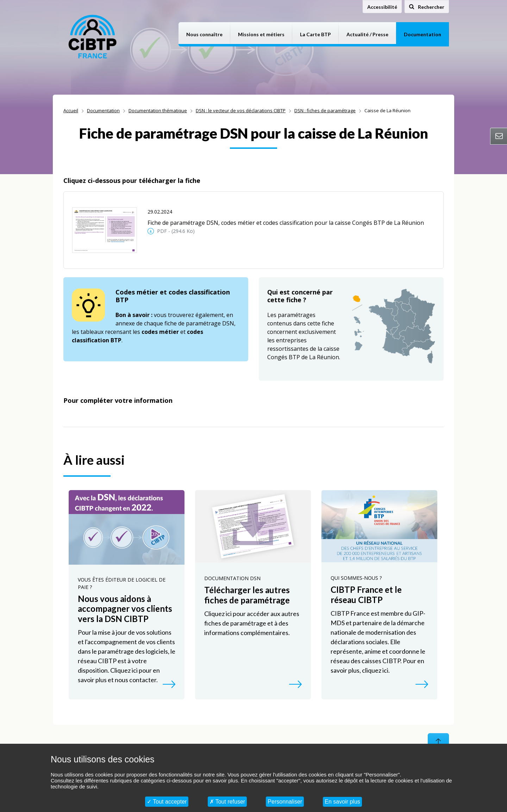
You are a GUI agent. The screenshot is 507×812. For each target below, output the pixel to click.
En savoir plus (342, 802)
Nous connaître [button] (204, 34)
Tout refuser (227, 802)
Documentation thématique (158, 110)
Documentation (103, 110)
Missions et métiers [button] (261, 34)
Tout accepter (167, 802)
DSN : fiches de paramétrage (325, 110)
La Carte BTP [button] (315, 34)
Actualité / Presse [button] (367, 34)
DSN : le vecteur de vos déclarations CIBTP (241, 110)
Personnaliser (285, 802)
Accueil (71, 110)
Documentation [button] (423, 34)
